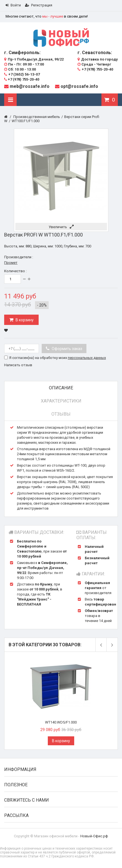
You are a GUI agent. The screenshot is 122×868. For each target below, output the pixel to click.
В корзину (24, 320)
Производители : (19, 257)
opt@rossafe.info (79, 86)
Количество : (15, 271)
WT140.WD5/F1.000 (61, 722)
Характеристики (61, 401)
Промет (11, 263)
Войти (13, 5)
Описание (61, 388)
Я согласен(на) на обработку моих (58, 358)
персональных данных (87, 358)
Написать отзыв (18, 365)
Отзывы (61, 414)
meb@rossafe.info (30, 86)
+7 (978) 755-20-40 (22, 79)
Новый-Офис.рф (94, 836)
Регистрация (39, 5)
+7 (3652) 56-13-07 (22, 74)
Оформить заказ (67, 349)
